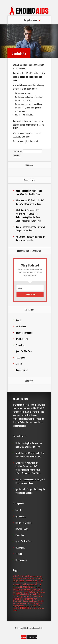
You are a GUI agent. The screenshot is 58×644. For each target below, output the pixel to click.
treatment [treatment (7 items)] (25, 608)
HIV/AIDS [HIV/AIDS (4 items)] (16, 587)
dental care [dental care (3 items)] (24, 581)
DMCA (24, 637)
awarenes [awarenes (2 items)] (39, 576)
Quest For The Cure (24, 351)
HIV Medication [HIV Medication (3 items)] (34, 592)
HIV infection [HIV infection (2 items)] (25, 592)
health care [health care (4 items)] (31, 585)
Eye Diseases (21, 326)
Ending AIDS (21, 628)
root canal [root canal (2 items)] (27, 606)
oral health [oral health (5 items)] (32, 603)
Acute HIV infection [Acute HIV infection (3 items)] (19, 576)
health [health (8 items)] (23, 584)
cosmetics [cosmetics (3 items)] (31, 578)
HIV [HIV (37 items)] (39, 584)
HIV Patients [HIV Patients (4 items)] (21, 594)
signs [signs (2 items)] (31, 606)
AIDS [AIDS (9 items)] (29, 576)
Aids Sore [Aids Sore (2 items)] (34, 576)
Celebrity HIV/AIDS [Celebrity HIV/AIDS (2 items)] (22, 578)
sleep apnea (20, 358)
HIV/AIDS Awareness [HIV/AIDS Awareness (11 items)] (31, 587)
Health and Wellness (24, 333)
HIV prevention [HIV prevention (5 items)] (32, 594)
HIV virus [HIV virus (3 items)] (26, 601)
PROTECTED (32, 637)
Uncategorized (22, 370)
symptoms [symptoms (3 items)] (16, 608)
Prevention (20, 345)
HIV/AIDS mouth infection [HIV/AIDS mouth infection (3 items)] (21, 590)
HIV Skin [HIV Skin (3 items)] (26, 597)
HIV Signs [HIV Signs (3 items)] (20, 597)
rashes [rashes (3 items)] (21, 606)
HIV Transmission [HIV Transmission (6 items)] (26, 599)
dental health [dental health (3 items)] (33, 581)
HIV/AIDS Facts (22, 339)
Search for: (18, 151)
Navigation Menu (30, 20)
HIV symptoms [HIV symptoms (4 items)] (35, 596)
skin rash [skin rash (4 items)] (37, 606)
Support (19, 364)
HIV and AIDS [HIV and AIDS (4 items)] (35, 590)
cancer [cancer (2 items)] (15, 578)
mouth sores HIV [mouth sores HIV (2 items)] (23, 603)
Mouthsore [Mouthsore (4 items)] (33, 601)
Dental (18, 320)
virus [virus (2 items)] (32, 608)
